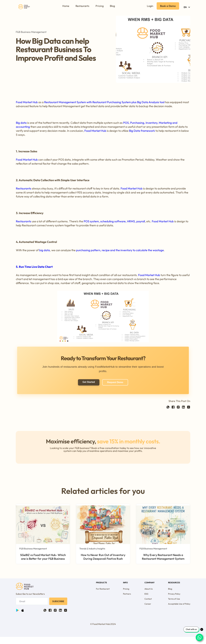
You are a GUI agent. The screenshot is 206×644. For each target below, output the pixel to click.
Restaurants (82, 6)
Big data (21, 123)
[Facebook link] (168, 406)
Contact (148, 599)
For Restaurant (103, 589)
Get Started (89, 382)
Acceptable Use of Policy (179, 604)
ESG (146, 594)
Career (148, 604)
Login (150, 6)
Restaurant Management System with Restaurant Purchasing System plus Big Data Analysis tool (105, 102)
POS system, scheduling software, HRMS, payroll (114, 221)
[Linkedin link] (183, 406)
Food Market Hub (27, 102)
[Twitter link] (178, 406)
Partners (127, 594)
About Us (149, 589)
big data (45, 250)
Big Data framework (142, 131)
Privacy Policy (174, 594)
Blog (112, 6)
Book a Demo (168, 6)
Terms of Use (174, 599)
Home (66, 6)
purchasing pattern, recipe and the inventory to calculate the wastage (120, 250)
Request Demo (115, 382)
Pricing (100, 6)
